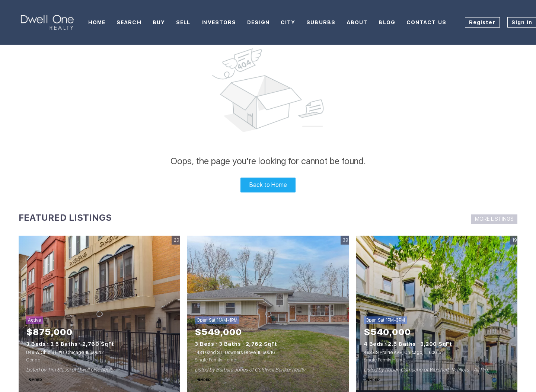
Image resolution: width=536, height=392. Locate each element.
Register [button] (482, 22)
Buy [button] (159, 22)
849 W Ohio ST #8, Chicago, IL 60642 (65, 353)
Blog (387, 22)
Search (129, 22)
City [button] (288, 22)
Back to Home (268, 185)
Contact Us (426, 22)
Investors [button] (219, 22)
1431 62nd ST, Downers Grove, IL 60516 (235, 353)
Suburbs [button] (321, 22)
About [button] (357, 22)
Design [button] (258, 22)
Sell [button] (183, 22)
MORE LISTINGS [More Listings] (494, 219)
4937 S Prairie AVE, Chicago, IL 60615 (402, 353)
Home (97, 22)
